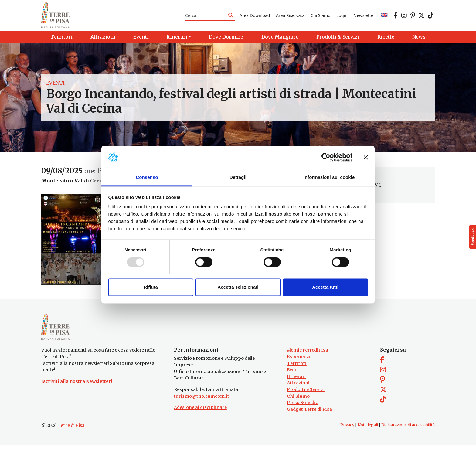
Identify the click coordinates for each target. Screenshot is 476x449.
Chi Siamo (320, 16)
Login (342, 16)
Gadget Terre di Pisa (309, 413)
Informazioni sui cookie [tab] (329, 177)
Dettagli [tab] (238, 177)
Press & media (303, 406)
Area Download (255, 16)
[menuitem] (384, 16)
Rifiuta (151, 287)
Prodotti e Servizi (306, 393)
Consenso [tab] (147, 177)
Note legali (368, 429)
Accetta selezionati (238, 287)
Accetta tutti (325, 287)
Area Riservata (290, 16)
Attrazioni (298, 387)
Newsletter (364, 16)
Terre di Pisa (71, 429)
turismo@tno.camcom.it (202, 400)
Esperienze (299, 361)
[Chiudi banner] (366, 157)
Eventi (55, 85)
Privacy (347, 429)
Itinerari (296, 380)
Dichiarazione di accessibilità (408, 429)
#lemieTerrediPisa (308, 354)
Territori (297, 367)
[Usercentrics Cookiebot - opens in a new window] (326, 157)
